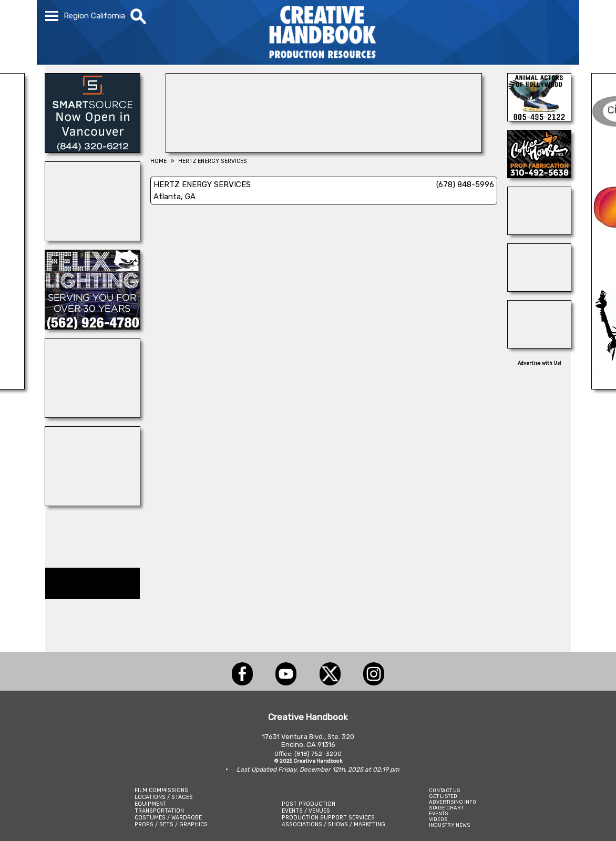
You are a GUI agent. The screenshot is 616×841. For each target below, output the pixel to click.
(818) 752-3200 (318, 754)
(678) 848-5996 (465, 184)
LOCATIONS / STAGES (164, 797)
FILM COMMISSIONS (161, 790)
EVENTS (438, 813)
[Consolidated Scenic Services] (539, 232)
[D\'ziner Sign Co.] (539, 289)
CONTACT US (444, 790)
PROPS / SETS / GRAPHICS (171, 824)
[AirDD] (324, 150)
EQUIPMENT (151, 804)
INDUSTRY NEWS (449, 825)
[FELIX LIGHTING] (93, 326)
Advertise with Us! (540, 363)
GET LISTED (443, 796)
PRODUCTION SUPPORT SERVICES (328, 818)
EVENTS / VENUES (306, 811)
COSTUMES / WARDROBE (168, 818)
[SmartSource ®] (93, 150)
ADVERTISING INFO (453, 802)
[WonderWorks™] (93, 238)
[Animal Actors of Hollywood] (539, 118)
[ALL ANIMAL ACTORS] (539, 345)
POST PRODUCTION (309, 804)
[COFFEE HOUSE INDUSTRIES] (539, 175)
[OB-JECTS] (93, 503)
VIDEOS (438, 819)
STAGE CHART (446, 808)
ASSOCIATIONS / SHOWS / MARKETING (333, 824)
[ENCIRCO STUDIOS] (93, 415)
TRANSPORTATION (159, 811)
